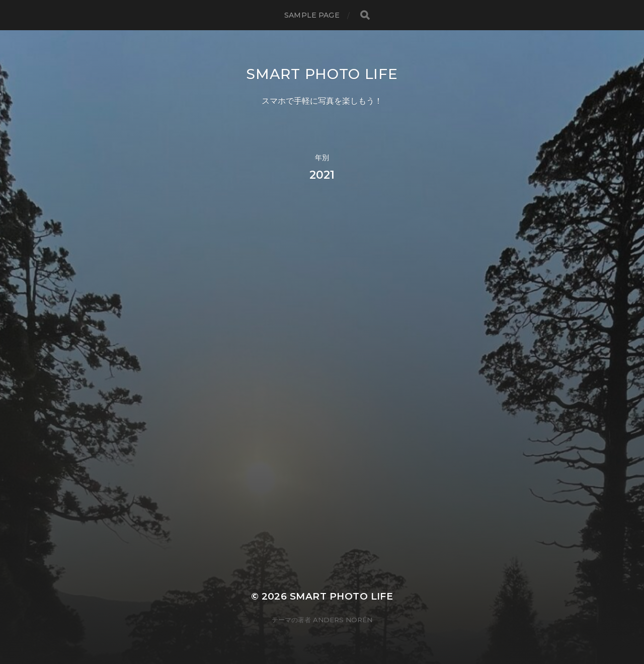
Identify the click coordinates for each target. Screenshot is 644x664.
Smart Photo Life (322, 74)
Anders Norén (343, 620)
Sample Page (312, 15)
